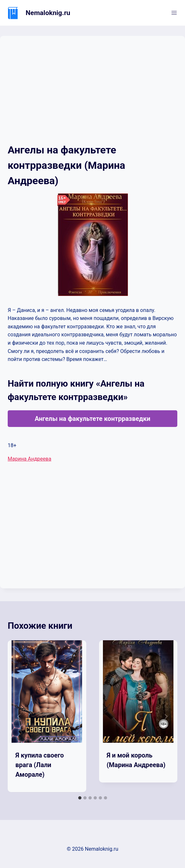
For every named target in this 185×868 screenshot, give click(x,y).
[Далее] (166, 717)
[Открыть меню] (174, 13)
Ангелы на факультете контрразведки (92, 419)
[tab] (80, 798)
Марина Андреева (29, 459)
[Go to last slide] (19, 717)
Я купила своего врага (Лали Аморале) (40, 765)
